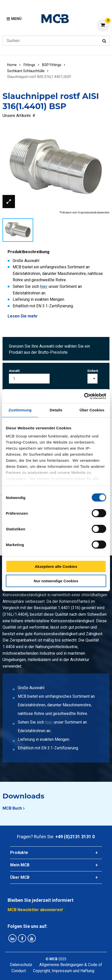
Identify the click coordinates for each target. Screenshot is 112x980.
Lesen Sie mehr (23, 316)
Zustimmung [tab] (20, 410)
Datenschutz (21, 965)
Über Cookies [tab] (92, 410)
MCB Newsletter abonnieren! (35, 910)
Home (12, 65)
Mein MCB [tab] (20, 865)
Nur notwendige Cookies (56, 581)
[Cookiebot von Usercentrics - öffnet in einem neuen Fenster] (84, 396)
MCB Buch (12, 808)
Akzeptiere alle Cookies (56, 566)
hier (44, 286)
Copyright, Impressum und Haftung (64, 971)
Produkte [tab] (19, 853)
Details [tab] (56, 410)
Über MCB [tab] (20, 877)
